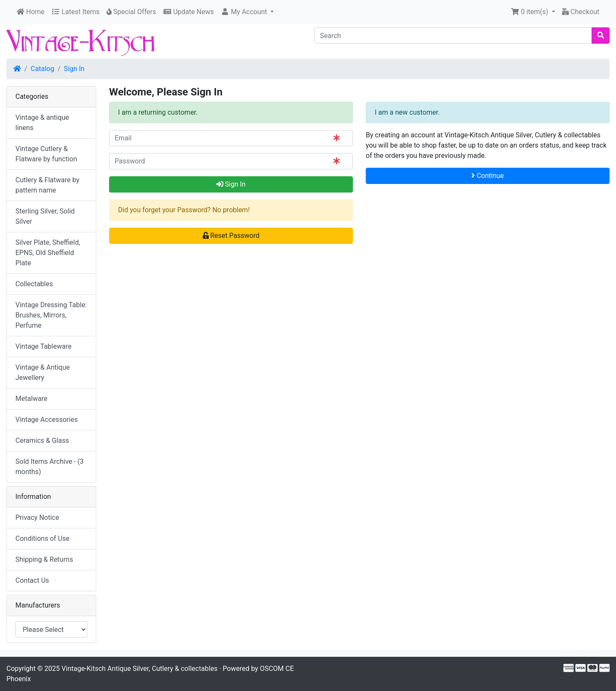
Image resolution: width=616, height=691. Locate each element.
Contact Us (32, 580)
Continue (488, 176)
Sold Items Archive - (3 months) (50, 467)
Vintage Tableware (43, 346)
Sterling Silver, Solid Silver (45, 216)
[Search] (453, 36)
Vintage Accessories (47, 420)
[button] (247, 12)
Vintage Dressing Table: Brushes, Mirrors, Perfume (51, 315)
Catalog (43, 69)
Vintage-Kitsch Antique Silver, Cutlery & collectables (140, 669)
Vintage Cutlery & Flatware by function (46, 154)
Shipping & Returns (44, 559)
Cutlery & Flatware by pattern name (47, 185)
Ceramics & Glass (42, 440)
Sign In (74, 69)
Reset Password (231, 236)
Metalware (31, 399)
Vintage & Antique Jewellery (43, 372)
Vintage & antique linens (42, 123)
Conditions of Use (42, 538)
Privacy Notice (37, 518)
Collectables (34, 284)
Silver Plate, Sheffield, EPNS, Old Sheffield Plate (48, 253)
